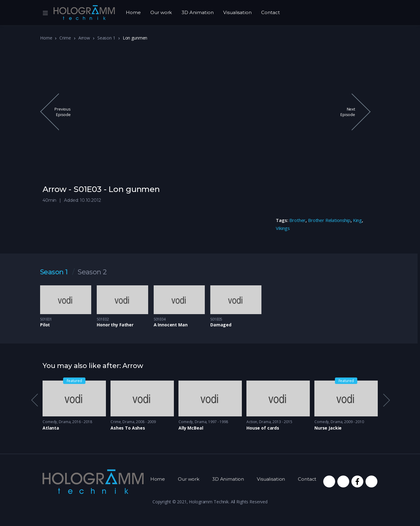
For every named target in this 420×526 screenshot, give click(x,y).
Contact (270, 12)
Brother (297, 220)
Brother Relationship (329, 220)
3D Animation (197, 12)
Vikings (283, 228)
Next (386, 400)
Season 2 (92, 272)
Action (252, 422)
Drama (65, 422)
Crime (65, 38)
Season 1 (106, 38)
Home (133, 12)
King (357, 220)
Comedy (50, 422)
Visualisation (237, 12)
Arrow (84, 38)
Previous (34, 400)
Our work (161, 12)
